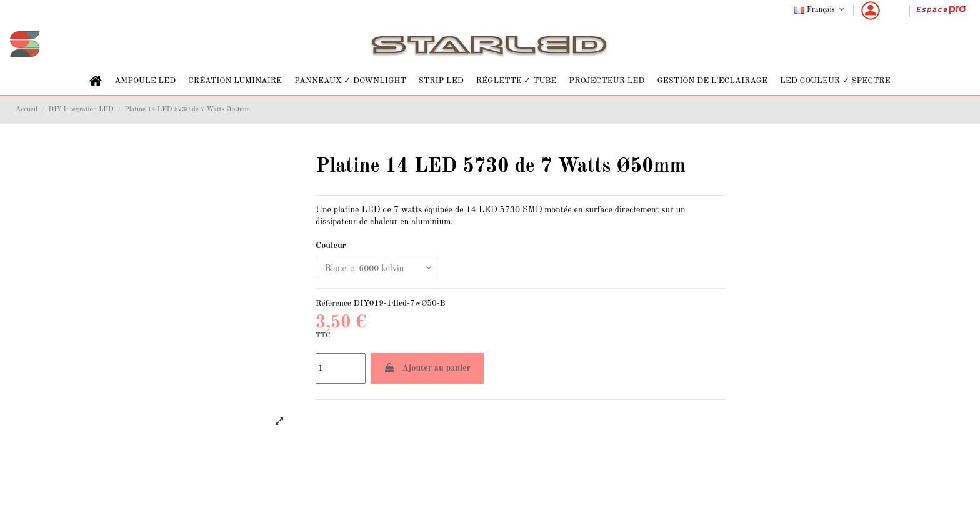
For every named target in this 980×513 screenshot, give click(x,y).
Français (820, 10)
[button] (145, 81)
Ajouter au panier (427, 368)
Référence (333, 303)
